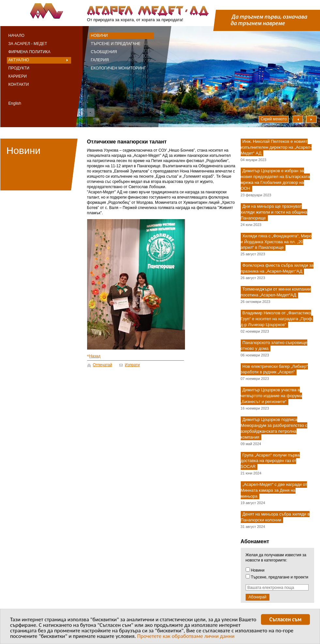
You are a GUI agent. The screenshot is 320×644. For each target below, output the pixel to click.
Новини (99, 36)
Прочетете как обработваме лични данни (186, 637)
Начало (16, 36)
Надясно (312, 119)
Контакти (19, 84)
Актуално (19, 60)
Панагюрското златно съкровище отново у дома (274, 345)
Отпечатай (103, 365)
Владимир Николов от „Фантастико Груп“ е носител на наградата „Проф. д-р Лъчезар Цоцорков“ (277, 319)
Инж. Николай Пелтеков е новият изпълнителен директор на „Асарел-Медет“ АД (276, 147)
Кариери (18, 76)
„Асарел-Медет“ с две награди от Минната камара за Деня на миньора (274, 491)
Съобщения (104, 52)
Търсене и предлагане (115, 44)
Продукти (19, 68)
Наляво (298, 119)
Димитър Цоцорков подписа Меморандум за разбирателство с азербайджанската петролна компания (274, 428)
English (15, 103)
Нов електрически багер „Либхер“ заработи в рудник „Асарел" (274, 369)
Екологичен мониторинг (118, 68)
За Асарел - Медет (28, 44)
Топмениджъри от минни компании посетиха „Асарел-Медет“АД (276, 292)
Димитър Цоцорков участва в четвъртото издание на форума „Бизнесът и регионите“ (271, 396)
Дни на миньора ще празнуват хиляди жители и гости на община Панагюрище (274, 212)
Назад (94, 356)
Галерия (100, 60)
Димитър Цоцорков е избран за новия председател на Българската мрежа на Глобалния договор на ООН (275, 180)
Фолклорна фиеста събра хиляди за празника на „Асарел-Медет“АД (277, 269)
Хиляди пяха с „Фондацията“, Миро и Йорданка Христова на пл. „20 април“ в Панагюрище (276, 242)
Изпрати (132, 365)
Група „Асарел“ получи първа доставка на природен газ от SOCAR (270, 461)
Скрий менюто (274, 119)
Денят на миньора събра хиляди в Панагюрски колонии (275, 517)
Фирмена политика (30, 52)
